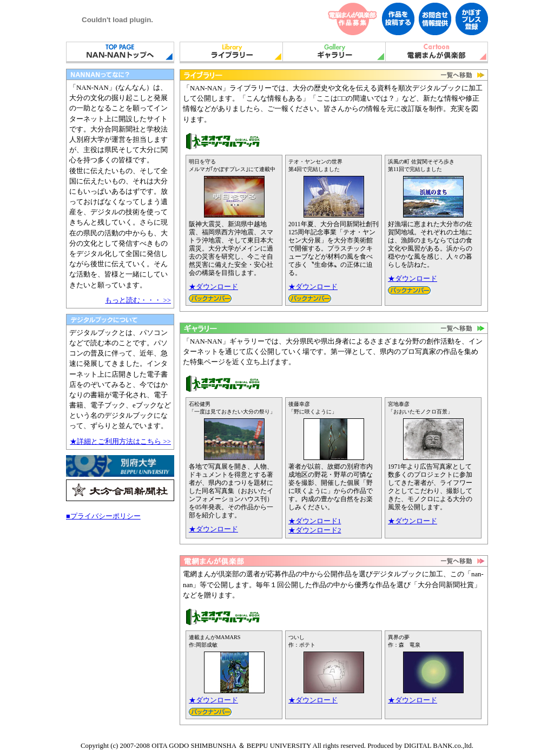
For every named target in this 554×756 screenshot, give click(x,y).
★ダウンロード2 (315, 530)
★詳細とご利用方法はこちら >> (120, 442)
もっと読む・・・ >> (138, 300)
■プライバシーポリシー (103, 516)
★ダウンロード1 (315, 521)
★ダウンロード (213, 287)
